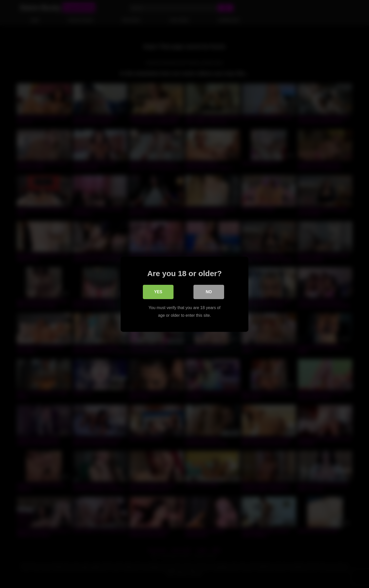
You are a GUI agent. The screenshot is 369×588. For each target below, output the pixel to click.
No (209, 292)
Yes (158, 292)
